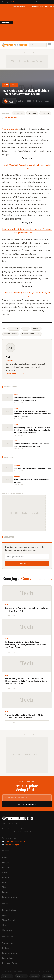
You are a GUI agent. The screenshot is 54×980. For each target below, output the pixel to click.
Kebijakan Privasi (10, 963)
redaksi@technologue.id (15, 841)
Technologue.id (10, 129)
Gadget (6, 863)
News (5, 858)
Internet (6, 877)
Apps (5, 872)
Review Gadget (9, 910)
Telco (14, 85)
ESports (36, 329)
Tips (4, 887)
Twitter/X (21, 976)
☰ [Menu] (50, 45)
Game (6, 85)
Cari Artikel (7, 930)
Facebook (45, 113)
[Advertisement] (33, 24)
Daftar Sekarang (27, 804)
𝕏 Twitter (19, 113)
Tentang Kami (8, 943)
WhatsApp (32, 113)
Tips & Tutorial (9, 920)
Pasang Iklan (8, 958)
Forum (5, 892)
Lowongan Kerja (10, 897)
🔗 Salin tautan (10, 118)
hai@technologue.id (13, 844)
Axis (25, 329)
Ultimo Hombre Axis (31, 334)
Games (5, 915)
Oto (4, 882)
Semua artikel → (44, 579)
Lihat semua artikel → (16, 374)
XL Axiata (14, 329)
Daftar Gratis (27, 563)
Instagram (7, 976)
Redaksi (6, 948)
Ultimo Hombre (11, 334)
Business (6, 867)
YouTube (35, 976)
